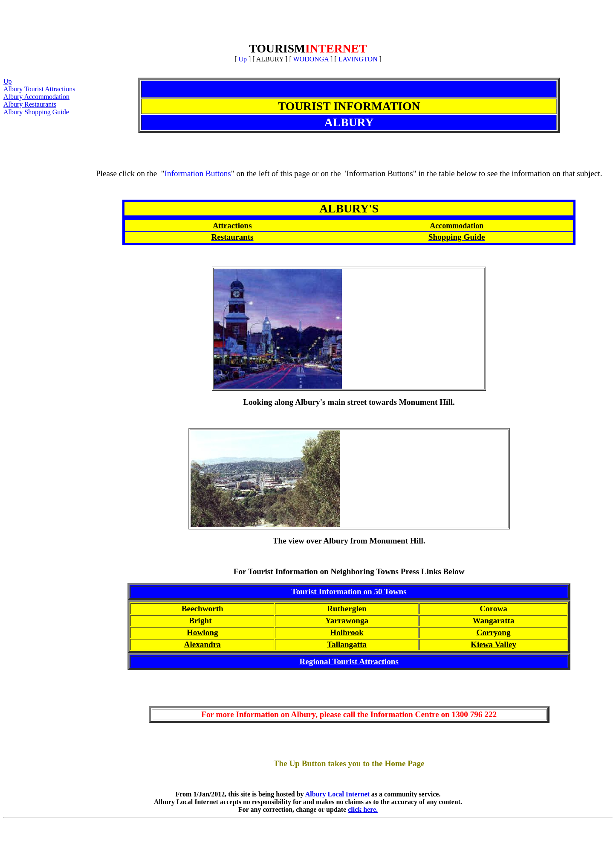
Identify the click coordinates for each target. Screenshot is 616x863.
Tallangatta (347, 644)
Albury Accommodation (36, 97)
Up (243, 59)
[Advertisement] (308, 23)
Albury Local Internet (337, 794)
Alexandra (202, 644)
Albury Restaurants (30, 104)
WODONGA (311, 59)
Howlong (202, 632)
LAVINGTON (358, 59)
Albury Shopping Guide (36, 112)
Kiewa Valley (493, 644)
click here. (363, 809)
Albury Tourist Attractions (39, 89)
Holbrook (347, 632)
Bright (200, 620)
